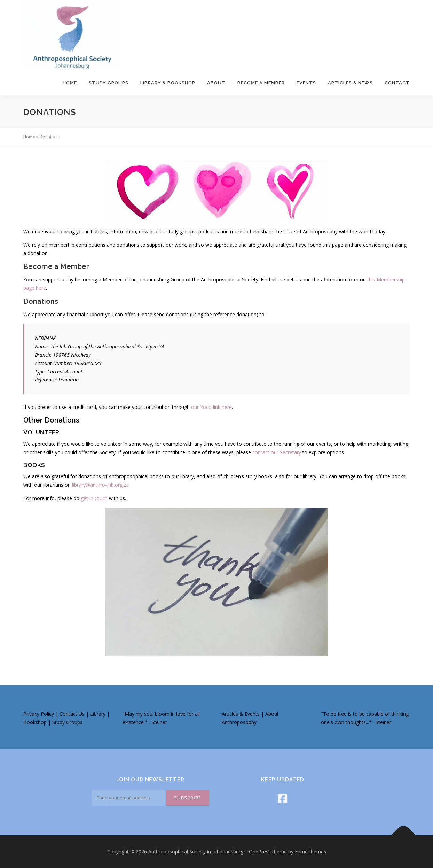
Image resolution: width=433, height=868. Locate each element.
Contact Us (72, 714)
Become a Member (261, 83)
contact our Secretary (277, 452)
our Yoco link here (211, 407)
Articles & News (350, 83)
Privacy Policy (39, 714)
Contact (397, 83)
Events (306, 83)
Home (70, 83)
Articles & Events (241, 714)
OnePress (260, 851)
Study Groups (109, 83)
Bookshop (36, 722)
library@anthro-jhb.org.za (100, 485)
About (216, 83)
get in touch (94, 498)
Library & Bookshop (168, 83)
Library (99, 714)
